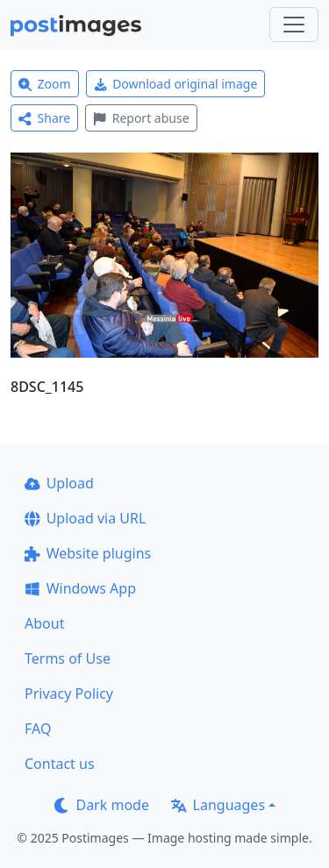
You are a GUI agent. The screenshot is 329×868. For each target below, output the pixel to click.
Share (44, 118)
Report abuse (141, 118)
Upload (59, 483)
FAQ (38, 729)
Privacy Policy (69, 694)
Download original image (176, 84)
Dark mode (102, 805)
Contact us (60, 764)
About (44, 623)
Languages (218, 805)
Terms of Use (68, 658)
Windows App (80, 588)
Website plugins (88, 553)
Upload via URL (85, 518)
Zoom (45, 84)
